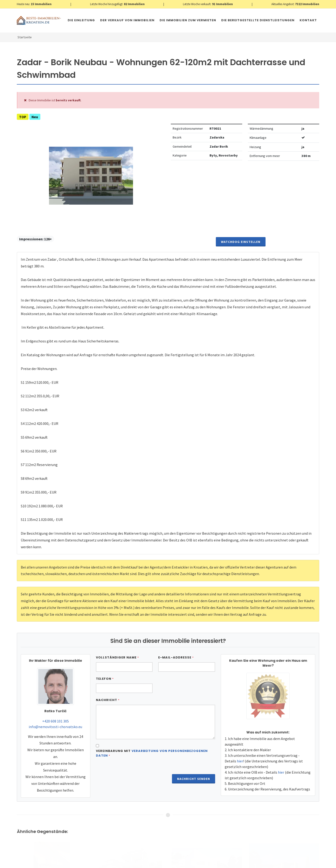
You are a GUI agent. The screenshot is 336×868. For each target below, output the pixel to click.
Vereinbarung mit (152, 753)
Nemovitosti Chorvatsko (137, 863)
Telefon (105, 679)
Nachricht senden (194, 779)
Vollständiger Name (117, 657)
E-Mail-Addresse (176, 657)
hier (240, 761)
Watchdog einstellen (241, 242)
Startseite (25, 37)
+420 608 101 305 (56, 721)
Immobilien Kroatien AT (100, 863)
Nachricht (108, 700)
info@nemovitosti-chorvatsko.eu (55, 727)
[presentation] (131, 773)
